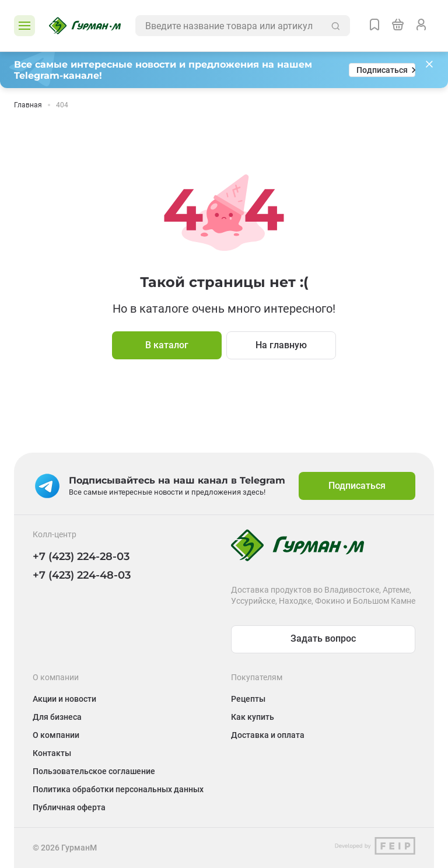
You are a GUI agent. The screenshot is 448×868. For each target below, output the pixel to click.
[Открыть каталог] (24, 26)
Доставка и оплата (268, 735)
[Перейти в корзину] (398, 26)
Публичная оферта (69, 807)
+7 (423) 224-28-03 (81, 556)
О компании (56, 735)
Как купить (253, 717)
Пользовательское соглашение (94, 771)
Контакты (52, 753)
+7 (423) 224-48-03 (82, 575)
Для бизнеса (57, 717)
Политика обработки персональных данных (118, 789)
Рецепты (248, 699)
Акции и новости (64, 699)
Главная (28, 105)
